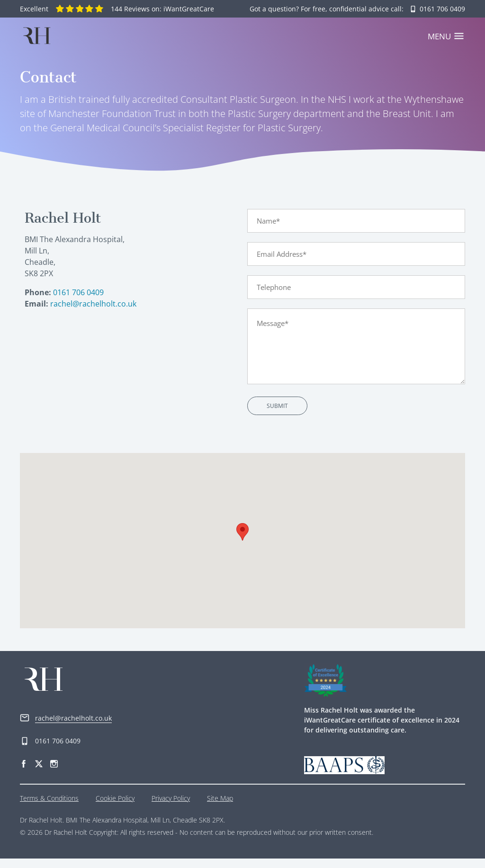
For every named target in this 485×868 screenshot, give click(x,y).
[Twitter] (39, 773)
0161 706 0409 (78, 302)
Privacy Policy (171, 808)
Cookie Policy (115, 808)
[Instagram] (54, 773)
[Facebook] (24, 773)
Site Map (220, 808)
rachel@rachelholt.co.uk (93, 313)
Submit (277, 415)
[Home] (36, 36)
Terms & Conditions (49, 808)
